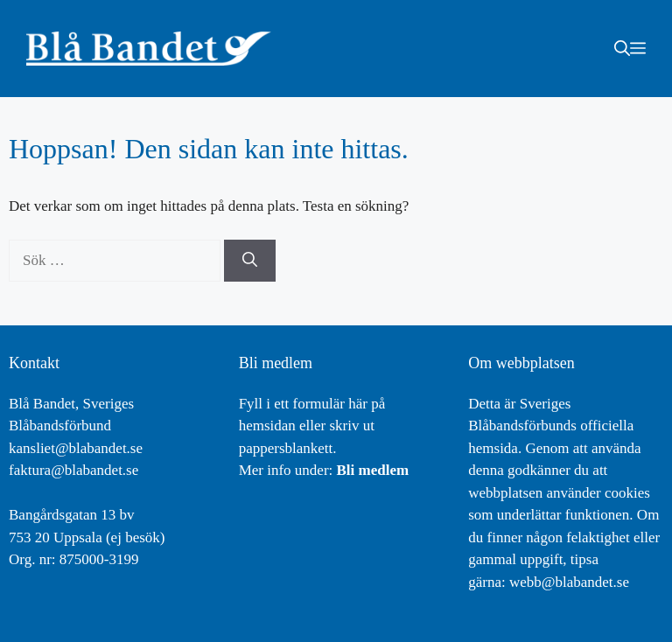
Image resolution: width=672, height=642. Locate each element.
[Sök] (250, 261)
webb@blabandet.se (569, 582)
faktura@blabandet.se (73, 470)
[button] (622, 48)
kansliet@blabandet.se (76, 448)
